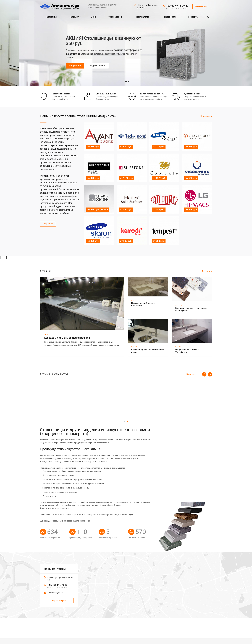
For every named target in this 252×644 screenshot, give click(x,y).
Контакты (193, 17)
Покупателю (144, 17)
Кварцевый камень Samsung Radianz (67, 338)
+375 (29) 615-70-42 (177, 6)
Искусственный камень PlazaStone (143, 304)
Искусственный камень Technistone (187, 351)
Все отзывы (192, 374)
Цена (94, 17)
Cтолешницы (206, 116)
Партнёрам (170, 17)
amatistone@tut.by (56, 593)
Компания (53, 17)
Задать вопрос (79, 62)
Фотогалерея (115, 17)
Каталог (76, 17)
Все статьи (207, 271)
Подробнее (56, 62)
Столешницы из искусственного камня (148, 351)
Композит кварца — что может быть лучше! (191, 309)
